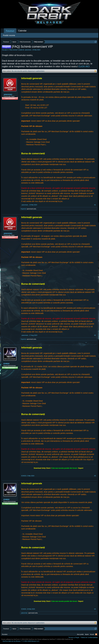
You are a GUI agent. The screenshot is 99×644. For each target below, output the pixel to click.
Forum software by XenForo (19, 639)
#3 (95, 476)
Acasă (92, 634)
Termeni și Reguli (74, 637)
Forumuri (10, 31)
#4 (95, 609)
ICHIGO (6, 364)
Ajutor (87, 634)
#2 (95, 335)
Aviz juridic (80, 634)
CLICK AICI (84, 66)
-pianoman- (28, 50)
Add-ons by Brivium (21, 641)
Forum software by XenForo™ (55, 639)
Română (5, 634)
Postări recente (9, 35)
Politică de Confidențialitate (89, 637)
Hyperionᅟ (24, 209)
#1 (95, 205)
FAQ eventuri (13, 50)
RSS (96, 634)
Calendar (22, 31)
